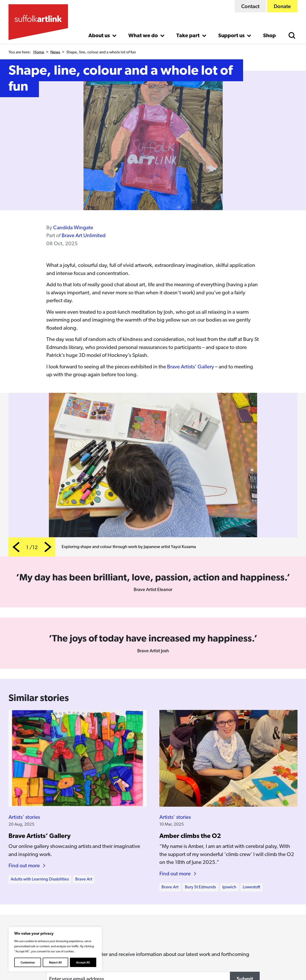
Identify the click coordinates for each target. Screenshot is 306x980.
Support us (232, 36)
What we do (144, 36)
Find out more (24, 866)
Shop (269, 36)
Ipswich (229, 887)
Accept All (83, 962)
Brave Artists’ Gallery (191, 367)
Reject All (55, 962)
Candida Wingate (73, 228)
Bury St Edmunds (200, 887)
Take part (188, 36)
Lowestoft (251, 887)
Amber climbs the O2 (190, 836)
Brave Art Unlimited (84, 236)
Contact (250, 6)
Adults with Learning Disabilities (40, 879)
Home (39, 52)
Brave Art (84, 879)
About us (100, 36)
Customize (28, 962)
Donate (282, 6)
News (55, 52)
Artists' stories (24, 817)
